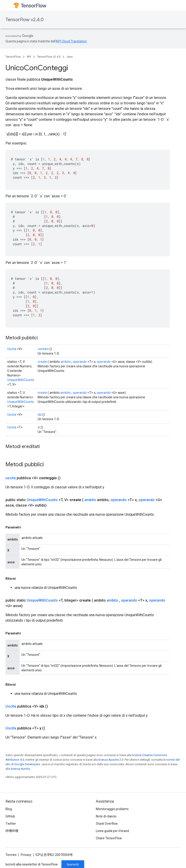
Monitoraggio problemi (112, 809)
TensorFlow (13, 57)
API (29, 57)
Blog (9, 809)
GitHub (10, 816)
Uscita (12, 349)
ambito (66, 362)
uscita (11, 478)
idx (40, 415)
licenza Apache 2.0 (111, 760)
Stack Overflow (107, 824)
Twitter (11, 824)
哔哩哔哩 (12, 831)
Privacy (26, 855)
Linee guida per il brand (112, 831)
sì (39, 427)
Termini (11, 855)
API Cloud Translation (71, 41)
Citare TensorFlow (109, 838)
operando (80, 362)
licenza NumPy (20, 769)
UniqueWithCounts (21, 380)
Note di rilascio (106, 816)
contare (43, 349)
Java (69, 57)
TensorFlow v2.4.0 (25, 20)
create (42, 362)
